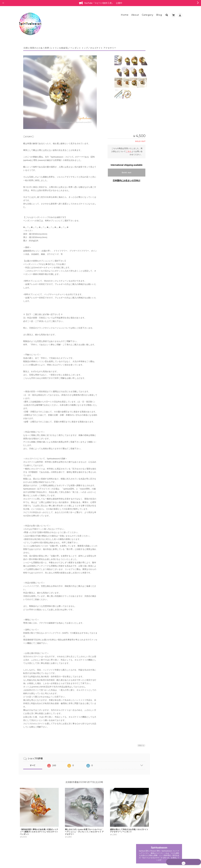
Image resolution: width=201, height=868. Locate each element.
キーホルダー (160, 131)
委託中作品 (159, 224)
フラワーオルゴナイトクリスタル (167, 104)
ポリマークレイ (161, 169)
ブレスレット (158, 98)
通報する (137, 744)
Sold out (123, 171)
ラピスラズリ (160, 196)
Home (125, 13)
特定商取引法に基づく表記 (164, 257)
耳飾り (157, 147)
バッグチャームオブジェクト (166, 157)
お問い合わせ (159, 263)
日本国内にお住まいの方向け (123, 179)
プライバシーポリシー (149, 855)
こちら (125, 150)
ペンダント (159, 115)
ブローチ (158, 136)
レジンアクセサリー (161, 230)
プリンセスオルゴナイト (163, 92)
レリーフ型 (159, 86)
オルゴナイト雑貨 (160, 179)
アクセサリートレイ (163, 185)
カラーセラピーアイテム (163, 202)
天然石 (157, 174)
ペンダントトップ (162, 152)
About (135, 13)
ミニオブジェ (160, 81)
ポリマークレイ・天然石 (163, 191)
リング (157, 121)
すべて (33, 764)
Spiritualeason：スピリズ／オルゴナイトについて (166, 250)
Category (148, 13)
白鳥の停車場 (158, 218)
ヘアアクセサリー (162, 142)
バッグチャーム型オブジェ (166, 213)
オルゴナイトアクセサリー (164, 110)
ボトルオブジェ (161, 207)
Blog (159, 13)
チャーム (158, 126)
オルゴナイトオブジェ (162, 75)
